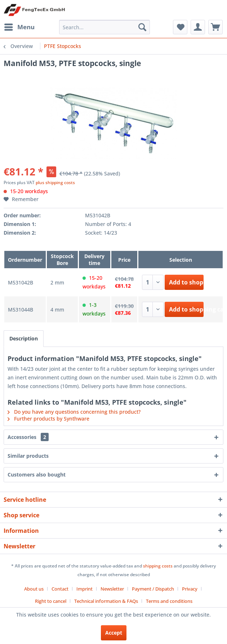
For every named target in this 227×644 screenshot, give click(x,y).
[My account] (198, 27)
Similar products (28, 456)
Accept (114, 633)
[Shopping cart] (215, 27)
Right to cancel (51, 601)
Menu (19, 26)
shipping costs (158, 566)
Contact (60, 589)
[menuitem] (19, 27)
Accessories (28, 437)
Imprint (84, 589)
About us (34, 589)
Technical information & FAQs (106, 601)
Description (24, 338)
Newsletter (112, 589)
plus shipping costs (55, 182)
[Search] (142, 27)
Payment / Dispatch (153, 589)
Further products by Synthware (48, 419)
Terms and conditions (169, 601)
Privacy (190, 589)
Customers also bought (37, 475)
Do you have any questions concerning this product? (74, 412)
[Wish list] (180, 27)
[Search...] (104, 27)
